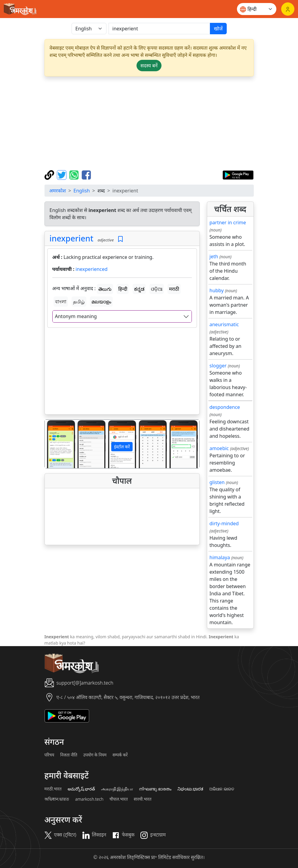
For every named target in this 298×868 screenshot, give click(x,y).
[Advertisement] (149, 123)
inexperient (72, 238)
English (81, 191)
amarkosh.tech (89, 799)
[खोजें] (160, 29)
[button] (56, 444)
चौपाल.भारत (119, 799)
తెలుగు (105, 289)
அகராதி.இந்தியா (117, 789)
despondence (225, 407)
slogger (218, 366)
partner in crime (228, 222)
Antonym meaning (76, 316)
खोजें (218, 29)
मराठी (174, 289)
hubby (217, 290)
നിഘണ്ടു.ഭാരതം (155, 789)
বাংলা (61, 302)
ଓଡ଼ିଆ (157, 289)
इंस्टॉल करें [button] (122, 447)
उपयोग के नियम (95, 755)
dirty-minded (224, 523)
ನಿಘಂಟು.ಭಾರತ (190, 789)
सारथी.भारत (143, 799)
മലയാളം (101, 302)
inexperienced (91, 269)
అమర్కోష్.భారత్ (81, 789)
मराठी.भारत (53, 789)
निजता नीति (69, 755)
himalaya (220, 557)
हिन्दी (123, 289)
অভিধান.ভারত (57, 799)
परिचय (49, 755)
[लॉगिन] (288, 9)
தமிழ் (79, 302)
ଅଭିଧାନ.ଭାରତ (222, 789)
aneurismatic (224, 324)
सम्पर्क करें (120, 755)
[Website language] (257, 9)
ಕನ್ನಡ (139, 289)
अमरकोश (58, 191)
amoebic (219, 448)
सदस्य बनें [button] (149, 66)
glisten (217, 482)
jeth (214, 256)
